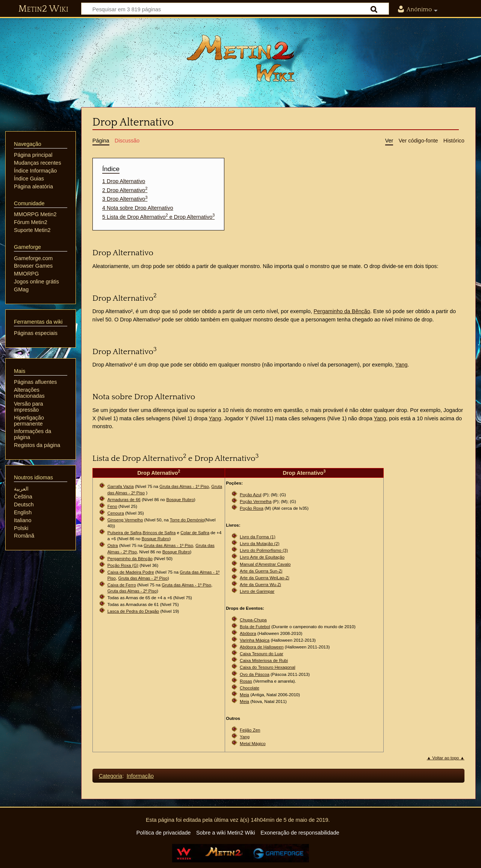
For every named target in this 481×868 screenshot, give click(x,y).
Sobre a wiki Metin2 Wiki (226, 833)
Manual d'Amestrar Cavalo (265, 564)
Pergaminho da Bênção (342, 311)
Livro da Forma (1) (258, 537)
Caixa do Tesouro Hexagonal (268, 667)
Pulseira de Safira (125, 533)
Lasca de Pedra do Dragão (133, 611)
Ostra (113, 545)
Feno (112, 506)
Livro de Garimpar (257, 591)
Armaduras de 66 (124, 500)
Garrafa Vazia (121, 486)
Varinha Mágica (255, 640)
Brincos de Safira (159, 533)
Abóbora (248, 633)
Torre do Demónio (187, 520)
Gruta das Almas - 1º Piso (184, 486)
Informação (140, 776)
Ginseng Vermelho (125, 520)
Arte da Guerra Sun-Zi (261, 571)
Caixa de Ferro (122, 585)
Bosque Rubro (180, 500)
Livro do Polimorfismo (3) (264, 550)
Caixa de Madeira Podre (131, 572)
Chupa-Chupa (253, 620)
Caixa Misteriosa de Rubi (264, 660)
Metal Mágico (253, 744)
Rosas (246, 681)
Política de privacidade (164, 833)
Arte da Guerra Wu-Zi (260, 585)
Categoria (110, 776)
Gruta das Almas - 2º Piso (143, 578)
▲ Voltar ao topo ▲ (446, 758)
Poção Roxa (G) (123, 565)
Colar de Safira (195, 533)
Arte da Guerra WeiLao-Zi (265, 578)
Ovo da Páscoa (255, 674)
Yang (402, 365)
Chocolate (250, 688)
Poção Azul (251, 495)
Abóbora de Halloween (262, 647)
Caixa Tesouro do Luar (262, 654)
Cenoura (116, 513)
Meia (244, 695)
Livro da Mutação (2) (260, 544)
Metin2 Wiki (43, 9)
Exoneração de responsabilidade (300, 833)
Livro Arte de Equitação (262, 557)
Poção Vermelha (256, 501)
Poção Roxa (252, 508)
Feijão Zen (250, 730)
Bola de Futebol (255, 627)
